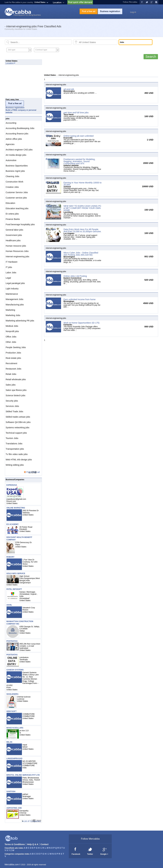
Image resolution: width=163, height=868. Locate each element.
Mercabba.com (12, 864)
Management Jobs (14, 299)
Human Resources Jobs (17, 251)
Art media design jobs (16, 155)
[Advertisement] (100, 66)
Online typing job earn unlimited (79, 136)
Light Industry (12, 289)
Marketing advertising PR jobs (20, 321)
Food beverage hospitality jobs (20, 224)
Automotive (11, 160)
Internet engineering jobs (17, 257)
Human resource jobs (16, 246)
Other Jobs (11, 342)
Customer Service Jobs (17, 192)
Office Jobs (11, 337)
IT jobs (9, 267)
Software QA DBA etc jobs (18, 422)
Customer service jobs (16, 198)
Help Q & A (33, 844)
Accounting (11, 123)
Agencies (10, 144)
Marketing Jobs (13, 315)
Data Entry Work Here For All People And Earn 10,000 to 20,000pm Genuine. (82, 230)
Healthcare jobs (13, 240)
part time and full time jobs (76, 113)
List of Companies (32, 821)
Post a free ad (89, 11)
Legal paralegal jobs (15, 283)
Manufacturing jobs (15, 305)
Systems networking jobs (18, 428)
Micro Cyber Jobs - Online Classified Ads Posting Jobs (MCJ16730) (81, 254)
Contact (44, 844)
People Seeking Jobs (16, 347)
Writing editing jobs (15, 465)
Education (10, 203)
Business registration (110, 11)
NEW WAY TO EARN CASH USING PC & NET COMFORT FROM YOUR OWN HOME (82, 208)
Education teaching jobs (17, 208)
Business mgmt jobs (15, 171)
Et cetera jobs (12, 214)
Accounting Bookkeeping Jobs (20, 128)
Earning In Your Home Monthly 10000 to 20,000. (82, 184)
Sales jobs (11, 385)
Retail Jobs (11, 374)
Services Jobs (12, 406)
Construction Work (14, 182)
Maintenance (12, 294)
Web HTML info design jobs (19, 460)
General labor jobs (14, 230)
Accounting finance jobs (17, 134)
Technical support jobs (16, 433)
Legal (8, 278)
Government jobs (14, 235)
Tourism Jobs (12, 438)
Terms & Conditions (15, 844)
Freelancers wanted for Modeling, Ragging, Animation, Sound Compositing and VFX (79, 161)
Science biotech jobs (15, 395)
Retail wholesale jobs (16, 379)
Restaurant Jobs (13, 369)
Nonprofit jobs (12, 331)
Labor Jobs (11, 273)
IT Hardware (12, 262)
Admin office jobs (14, 139)
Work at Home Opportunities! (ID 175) (81, 323)
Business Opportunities (17, 166)
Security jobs (12, 401)
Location (57, 3)
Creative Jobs (12, 187)
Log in (133, 12)
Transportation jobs (15, 449)
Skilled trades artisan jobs (18, 417)
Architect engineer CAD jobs (19, 150)
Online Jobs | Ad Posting (75, 276)
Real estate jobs (13, 358)
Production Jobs (13, 353)
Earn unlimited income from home (80, 299)
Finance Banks (13, 219)
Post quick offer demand (80, 2)
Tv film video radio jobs (17, 454)
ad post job (69, 89)
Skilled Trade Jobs (14, 411)
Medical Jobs (12, 326)
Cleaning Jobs (12, 176)
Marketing (10, 310)
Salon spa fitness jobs (16, 390)
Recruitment (11, 363)
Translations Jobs (14, 444)
